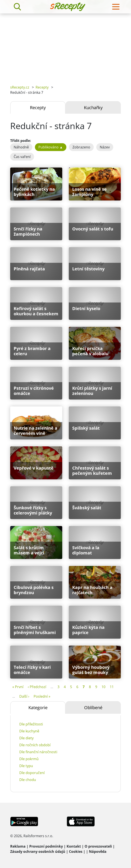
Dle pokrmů (29, 759)
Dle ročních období (35, 745)
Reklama (18, 846)
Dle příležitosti (31, 724)
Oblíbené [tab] (93, 708)
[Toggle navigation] (116, 7)
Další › (24, 696)
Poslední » (42, 696)
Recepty (42, 87)
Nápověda (98, 852)
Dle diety (26, 738)
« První (18, 687)
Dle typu (26, 766)
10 (103, 687)
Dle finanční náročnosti (38, 752)
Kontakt (74, 846)
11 (112, 687)
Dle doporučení (32, 773)
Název (105, 147)
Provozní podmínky (46, 846)
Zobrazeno (81, 147)
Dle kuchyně (29, 731)
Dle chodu (28, 780)
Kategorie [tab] (38, 708)
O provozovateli (98, 846)
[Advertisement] (65, 46)
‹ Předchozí (37, 687)
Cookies (76, 852)
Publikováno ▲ (51, 147)
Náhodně (21, 147)
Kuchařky (93, 108)
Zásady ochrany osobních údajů (38, 852)
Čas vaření (22, 157)
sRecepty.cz (20, 87)
